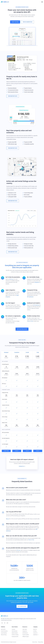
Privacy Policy (41, 642)
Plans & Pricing (4, 635)
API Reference (25, 633)
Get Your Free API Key (22, 329)
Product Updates (26, 635)
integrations (37, 282)
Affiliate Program (26, 637)
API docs (12, 279)
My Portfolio (3, 629)
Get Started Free (22, 606)
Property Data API (15, 637)
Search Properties (4, 631)
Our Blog (35, 631)
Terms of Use (30, 321)
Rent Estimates (15, 631)
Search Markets (4, 633)
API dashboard (30, 297)
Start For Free (15, 22)
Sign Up (17, 451)
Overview (13, 629)
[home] (5, 2)
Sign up (8, 519)
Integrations (25, 631)
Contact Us (35, 633)
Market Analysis (15, 633)
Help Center (25, 629)
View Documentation (27, 22)
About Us (35, 629)
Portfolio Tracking (15, 635)
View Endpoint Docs (13, 96)
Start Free (6, 451)
